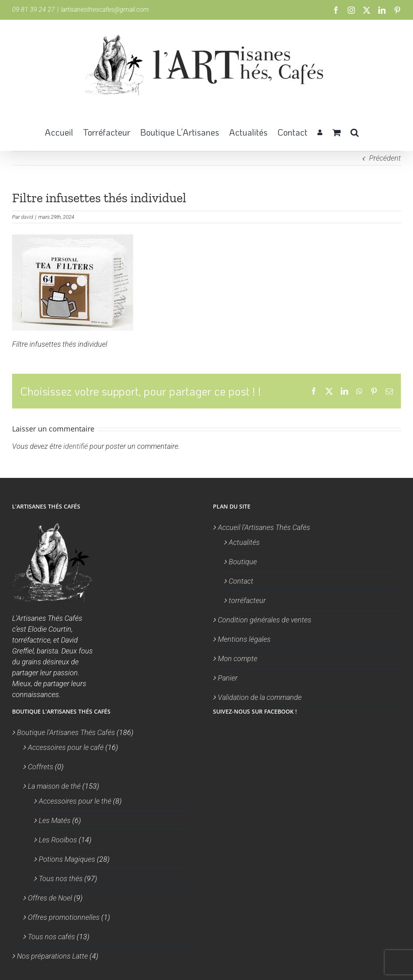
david (27, 217)
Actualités (244, 542)
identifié (76, 446)
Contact (241, 581)
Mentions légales (244, 639)
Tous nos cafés (51, 937)
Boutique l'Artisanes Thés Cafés (66, 732)
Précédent (385, 158)
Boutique (243, 562)
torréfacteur (247, 600)
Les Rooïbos (58, 840)
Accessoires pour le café (66, 747)
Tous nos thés (61, 878)
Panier (228, 678)
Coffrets (41, 767)
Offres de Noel (50, 898)
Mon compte (238, 659)
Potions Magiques (67, 859)
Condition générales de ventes (265, 620)
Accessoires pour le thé (75, 801)
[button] (355, 132)
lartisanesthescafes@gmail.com (105, 9)
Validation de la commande (260, 697)
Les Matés (55, 820)
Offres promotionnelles (64, 917)
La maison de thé (54, 786)
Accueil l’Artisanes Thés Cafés (264, 527)
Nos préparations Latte (52, 956)
